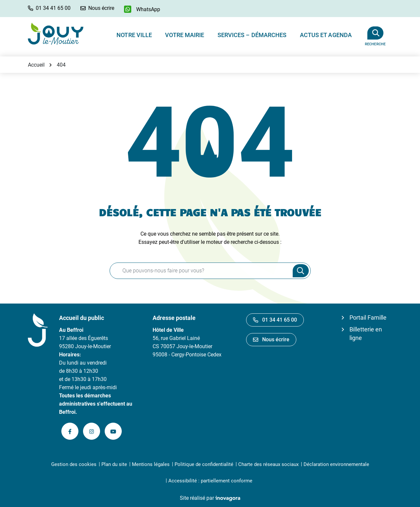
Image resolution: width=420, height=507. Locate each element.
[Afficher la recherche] (375, 33)
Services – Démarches (252, 35)
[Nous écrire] (97, 8)
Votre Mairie (185, 35)
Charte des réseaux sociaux (268, 464)
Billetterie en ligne (366, 334)
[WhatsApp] (142, 9)
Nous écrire (271, 339)
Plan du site (114, 464)
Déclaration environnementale (336, 464)
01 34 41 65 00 (275, 320)
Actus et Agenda (326, 35)
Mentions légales (151, 464)
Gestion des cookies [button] (74, 464)
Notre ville (134, 35)
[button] (49, 8)
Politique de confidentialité (204, 464)
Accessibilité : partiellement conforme (210, 481)
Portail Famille (368, 317)
